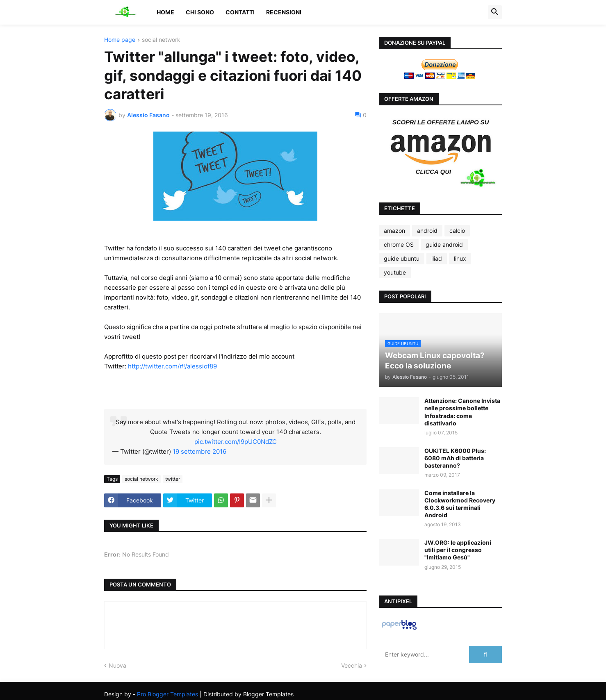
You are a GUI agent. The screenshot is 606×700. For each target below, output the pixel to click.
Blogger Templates (268, 694)
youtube (395, 272)
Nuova (117, 665)
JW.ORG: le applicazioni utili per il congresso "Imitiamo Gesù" (458, 550)
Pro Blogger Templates (167, 694)
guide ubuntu (402, 258)
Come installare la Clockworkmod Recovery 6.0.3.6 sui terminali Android (460, 504)
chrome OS (399, 244)
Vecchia (352, 665)
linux (460, 258)
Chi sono (200, 12)
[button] (495, 12)
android (427, 231)
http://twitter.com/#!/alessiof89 (172, 366)
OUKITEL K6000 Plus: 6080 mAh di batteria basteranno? (455, 458)
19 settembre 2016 (199, 451)
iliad (437, 258)
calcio (457, 231)
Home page (120, 40)
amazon (394, 231)
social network (161, 40)
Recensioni (284, 12)
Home (165, 12)
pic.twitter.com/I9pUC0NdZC (236, 442)
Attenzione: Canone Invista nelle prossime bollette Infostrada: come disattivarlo (462, 412)
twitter (173, 479)
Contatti (240, 12)
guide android (444, 244)
